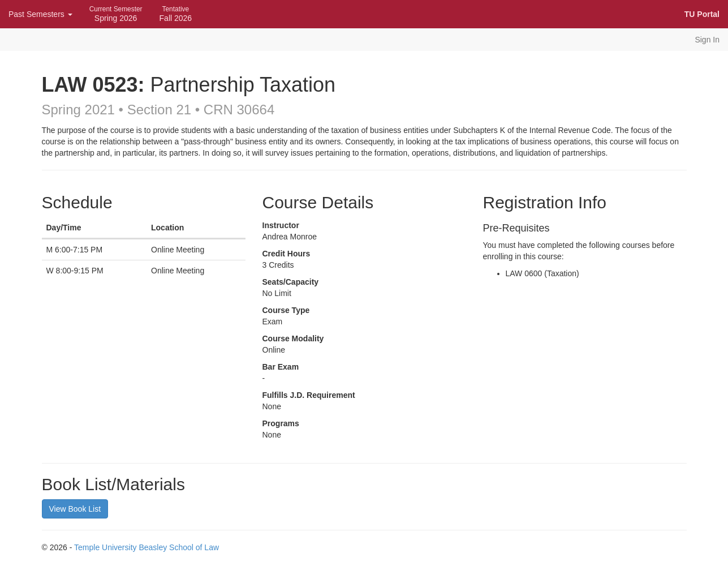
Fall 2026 (176, 14)
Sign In (707, 40)
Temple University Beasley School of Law (147, 547)
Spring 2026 (116, 14)
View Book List (75, 509)
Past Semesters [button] (40, 14)
